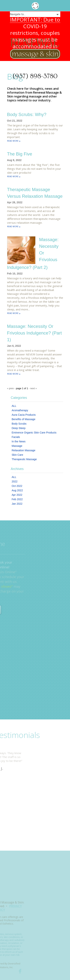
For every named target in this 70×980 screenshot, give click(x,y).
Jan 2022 (17, 504)
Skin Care (17, 455)
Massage (17, 446)
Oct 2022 (17, 486)
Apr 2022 (17, 495)
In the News (19, 441)
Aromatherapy (20, 410)
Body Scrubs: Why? (27, 114)
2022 (15, 481)
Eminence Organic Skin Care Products (34, 433)
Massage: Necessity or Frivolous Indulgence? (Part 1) (34, 333)
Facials (16, 437)
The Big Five (20, 154)
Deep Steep (19, 428)
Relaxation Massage (24, 450)
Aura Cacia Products (24, 415)
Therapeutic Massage (24, 459)
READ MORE (14, 141)
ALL (14, 406)
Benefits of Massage (24, 419)
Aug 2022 (17, 490)
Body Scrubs (19, 424)
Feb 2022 (17, 499)
